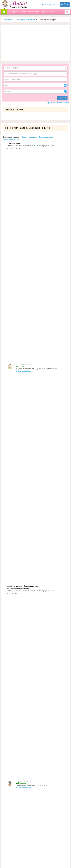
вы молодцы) (20, 586)
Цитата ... (19, 523)
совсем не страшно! (23, 628)
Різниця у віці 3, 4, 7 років (25, 544)
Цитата (18, 250)
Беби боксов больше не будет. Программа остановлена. (36, 345)
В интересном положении (48, 212)
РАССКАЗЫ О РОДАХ (47, 701)
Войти (65, 5)
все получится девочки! (24, 607)
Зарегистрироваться (50, 5)
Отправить (9, 846)
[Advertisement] (36, 43)
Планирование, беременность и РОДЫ (21, 146)
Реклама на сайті (12, 762)
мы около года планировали (26, 671)
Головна (8, 19)
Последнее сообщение (24, 160)
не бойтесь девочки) (23, 692)
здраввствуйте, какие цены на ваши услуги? (31, 181)
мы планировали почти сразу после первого (32, 650)
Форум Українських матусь (24, 19)
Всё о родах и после (46, 146)
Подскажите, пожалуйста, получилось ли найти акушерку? (36, 158)
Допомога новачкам (14, 767)
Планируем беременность (49, 311)
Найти (62, 98)
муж (17, 565)
